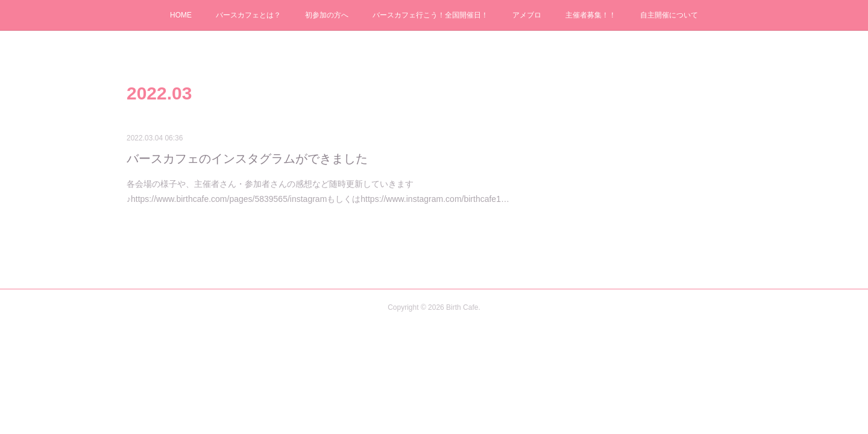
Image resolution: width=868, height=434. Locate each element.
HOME (181, 15)
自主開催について (669, 15)
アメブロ (527, 15)
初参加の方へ (327, 15)
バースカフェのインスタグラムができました (247, 159)
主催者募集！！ (591, 15)
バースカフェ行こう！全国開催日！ (430, 15)
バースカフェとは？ (248, 15)
